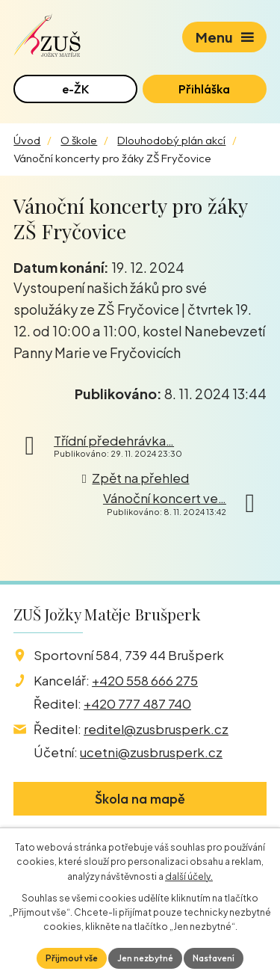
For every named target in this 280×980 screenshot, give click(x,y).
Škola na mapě (140, 799)
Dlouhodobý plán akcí (171, 140)
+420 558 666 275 (145, 680)
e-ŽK (76, 89)
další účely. (189, 876)
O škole (79, 140)
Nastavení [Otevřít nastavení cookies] (214, 958)
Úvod (27, 140)
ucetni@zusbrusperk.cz (151, 752)
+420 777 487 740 (137, 703)
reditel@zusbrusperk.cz (156, 729)
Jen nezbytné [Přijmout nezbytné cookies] (145, 958)
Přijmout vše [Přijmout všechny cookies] (72, 958)
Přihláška (204, 89)
